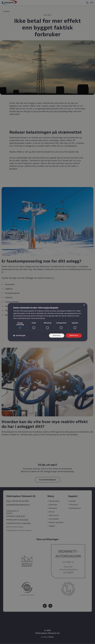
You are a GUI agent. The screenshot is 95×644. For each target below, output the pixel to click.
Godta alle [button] (73, 335)
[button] (19, 336)
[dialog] (48, 322)
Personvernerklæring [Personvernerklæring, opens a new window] (38, 318)
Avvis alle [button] (56, 335)
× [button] (84, 305)
